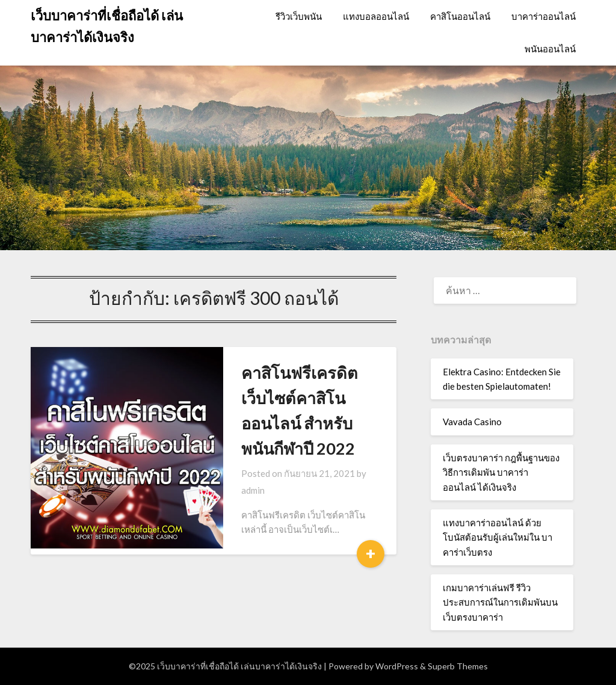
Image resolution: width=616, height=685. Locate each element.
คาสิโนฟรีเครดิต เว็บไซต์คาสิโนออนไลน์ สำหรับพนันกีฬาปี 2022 (283, 398)
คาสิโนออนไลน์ (460, 16)
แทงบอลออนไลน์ (376, 16)
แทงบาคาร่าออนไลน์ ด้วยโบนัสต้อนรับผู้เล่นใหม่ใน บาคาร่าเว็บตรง (497, 537)
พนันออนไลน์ (550, 49)
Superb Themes (458, 666)
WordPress (397, 666)
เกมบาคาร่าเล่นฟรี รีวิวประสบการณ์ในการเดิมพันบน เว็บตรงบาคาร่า (500, 602)
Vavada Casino (472, 422)
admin (334, 448)
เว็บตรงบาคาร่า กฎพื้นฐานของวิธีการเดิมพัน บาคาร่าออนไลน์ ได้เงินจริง (501, 472)
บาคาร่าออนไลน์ (544, 16)
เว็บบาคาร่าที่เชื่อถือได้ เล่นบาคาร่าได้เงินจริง (107, 26)
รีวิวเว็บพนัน (299, 16)
